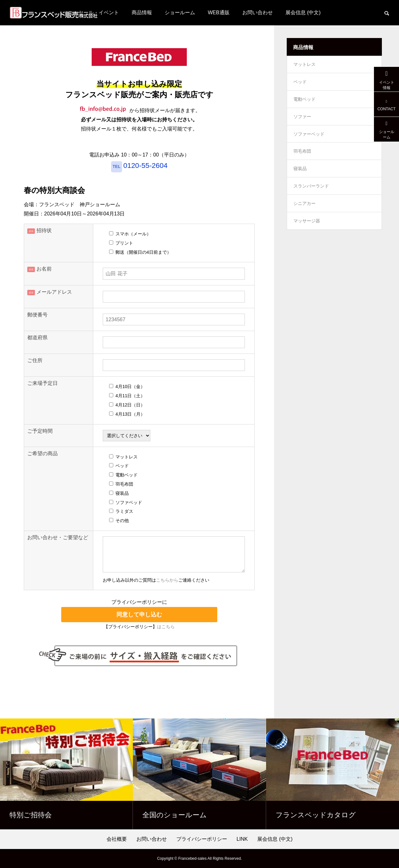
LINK (242, 839)
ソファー (302, 122)
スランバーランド (311, 198)
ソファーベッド (309, 141)
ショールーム (180, 13)
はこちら (166, 627)
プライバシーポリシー (202, 839)
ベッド (300, 84)
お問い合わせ (258, 13)
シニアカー (304, 217)
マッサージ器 (307, 236)
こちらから (167, 580)
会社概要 (117, 839)
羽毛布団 (302, 160)
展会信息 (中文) (303, 13)
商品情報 (142, 13)
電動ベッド (304, 103)
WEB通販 (219, 13)
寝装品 (300, 179)
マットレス (304, 65)
